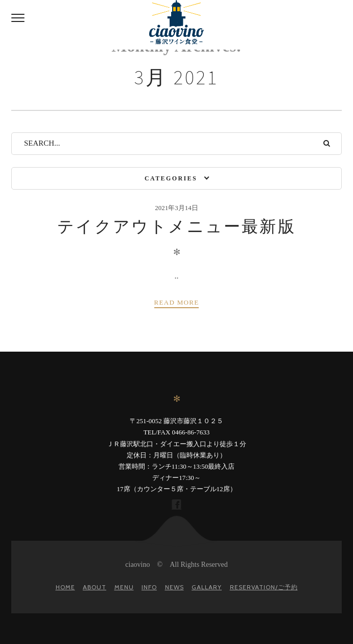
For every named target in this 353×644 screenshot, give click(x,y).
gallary (207, 587)
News (174, 587)
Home (65, 587)
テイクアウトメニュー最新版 (176, 226)
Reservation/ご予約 (264, 587)
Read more (177, 302)
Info (149, 587)
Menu (124, 587)
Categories (171, 178)
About (95, 587)
